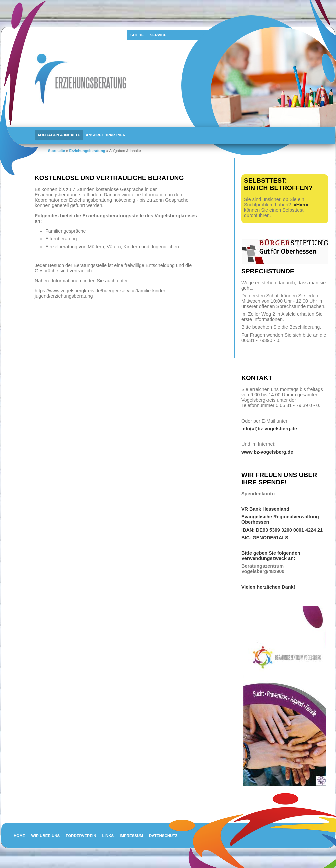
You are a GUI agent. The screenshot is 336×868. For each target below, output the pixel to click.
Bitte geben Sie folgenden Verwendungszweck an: (271, 556)
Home (19, 836)
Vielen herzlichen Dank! (269, 587)
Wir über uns (46, 836)
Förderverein (81, 836)
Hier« (302, 205)
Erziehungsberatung (87, 151)
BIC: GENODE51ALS (265, 538)
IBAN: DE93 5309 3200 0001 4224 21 (282, 530)
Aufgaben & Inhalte (59, 135)
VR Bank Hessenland (265, 509)
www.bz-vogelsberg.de (267, 452)
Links (108, 836)
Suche (137, 35)
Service (158, 35)
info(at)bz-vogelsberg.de (269, 429)
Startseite (56, 151)
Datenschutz (163, 836)
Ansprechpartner (105, 135)
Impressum (131, 836)
